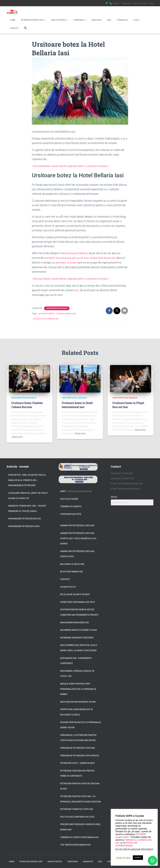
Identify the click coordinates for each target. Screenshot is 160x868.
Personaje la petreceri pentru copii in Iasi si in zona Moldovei (78, 737)
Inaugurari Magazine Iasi (74, 622)
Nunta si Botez (59, 20)
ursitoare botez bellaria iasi (46, 318)
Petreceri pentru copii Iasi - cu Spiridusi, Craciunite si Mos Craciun (80, 798)
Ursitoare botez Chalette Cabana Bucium (27, 404)
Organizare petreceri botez (24, 518)
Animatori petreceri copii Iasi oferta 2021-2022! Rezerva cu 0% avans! (78, 538)
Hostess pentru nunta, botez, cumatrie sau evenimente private (79, 611)
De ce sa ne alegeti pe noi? (75, 594)
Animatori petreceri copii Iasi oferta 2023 (77, 553)
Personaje (122, 20)
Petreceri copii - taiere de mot (78, 762)
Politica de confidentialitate (77, 816)
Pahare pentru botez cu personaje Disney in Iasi (80, 724)
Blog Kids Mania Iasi (71, 571)
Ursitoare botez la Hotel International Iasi (77, 404)
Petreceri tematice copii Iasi (77, 808)
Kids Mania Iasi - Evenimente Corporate (76, 660)
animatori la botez (69, 262)
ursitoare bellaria (46, 313)
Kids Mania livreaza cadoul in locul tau (77, 673)
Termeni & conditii (140, 3)
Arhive (114, 496)
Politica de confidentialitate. (126, 844)
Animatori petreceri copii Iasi (77, 525)
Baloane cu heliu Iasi (72, 563)
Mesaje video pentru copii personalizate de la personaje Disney (78, 688)
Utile (137, 20)
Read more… (18, 436)
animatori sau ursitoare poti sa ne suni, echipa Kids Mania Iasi (82, 257)
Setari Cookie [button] (123, 858)
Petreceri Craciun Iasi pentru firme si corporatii (77, 773)
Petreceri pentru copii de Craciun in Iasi (80, 785)
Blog (152, 3)
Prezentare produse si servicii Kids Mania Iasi (80, 826)
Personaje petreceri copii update (80, 755)
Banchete (96, 20)
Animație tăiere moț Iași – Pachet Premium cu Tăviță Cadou (27, 508)
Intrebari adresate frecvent (77, 637)
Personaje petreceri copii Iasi (77, 747)
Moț (109, 20)
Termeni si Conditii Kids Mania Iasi (79, 836)
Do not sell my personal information (134, 849)
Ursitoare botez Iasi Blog (57, 307)
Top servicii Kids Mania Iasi (75, 844)
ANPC (63, 490)
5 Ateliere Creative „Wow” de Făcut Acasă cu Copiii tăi (28, 495)
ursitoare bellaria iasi (66, 313)
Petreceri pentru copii (33, 20)
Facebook (107, 4)
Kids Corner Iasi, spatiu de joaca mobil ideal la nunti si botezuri (79, 647)
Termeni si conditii (71, 506)
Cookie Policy (68, 586)
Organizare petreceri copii (24, 525)
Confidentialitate (71, 513)
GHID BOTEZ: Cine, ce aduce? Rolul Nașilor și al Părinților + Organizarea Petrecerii (27, 479)
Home (12, 20)
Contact (14, 28)
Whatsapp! (126, 3)
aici (77, 290)
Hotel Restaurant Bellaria (74, 253)
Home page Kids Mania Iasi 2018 (77, 601)
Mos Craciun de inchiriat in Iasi (78, 701)
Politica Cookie (69, 498)
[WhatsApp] (152, 861)
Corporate (80, 20)
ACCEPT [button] (138, 858)
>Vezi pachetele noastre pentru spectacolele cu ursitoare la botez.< (72, 166)
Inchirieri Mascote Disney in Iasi (79, 629)
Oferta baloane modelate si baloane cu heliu (76, 711)
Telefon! (116, 3)
